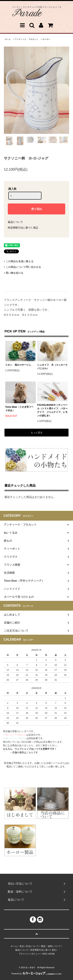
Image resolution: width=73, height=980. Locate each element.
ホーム (8, 39)
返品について (15, 222)
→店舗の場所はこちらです (24, 752)
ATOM (51, 954)
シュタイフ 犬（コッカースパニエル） (52, 367)
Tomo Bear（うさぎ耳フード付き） (19, 409)
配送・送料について (51, 946)
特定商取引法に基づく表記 (23, 228)
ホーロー (46, 39)
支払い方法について (29, 946)
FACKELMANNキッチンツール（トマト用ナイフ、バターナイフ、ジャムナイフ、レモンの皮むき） (52, 410)
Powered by (37, 974)
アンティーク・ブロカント (26, 39)
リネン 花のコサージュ (18, 365)
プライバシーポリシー (29, 954)
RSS (45, 954)
